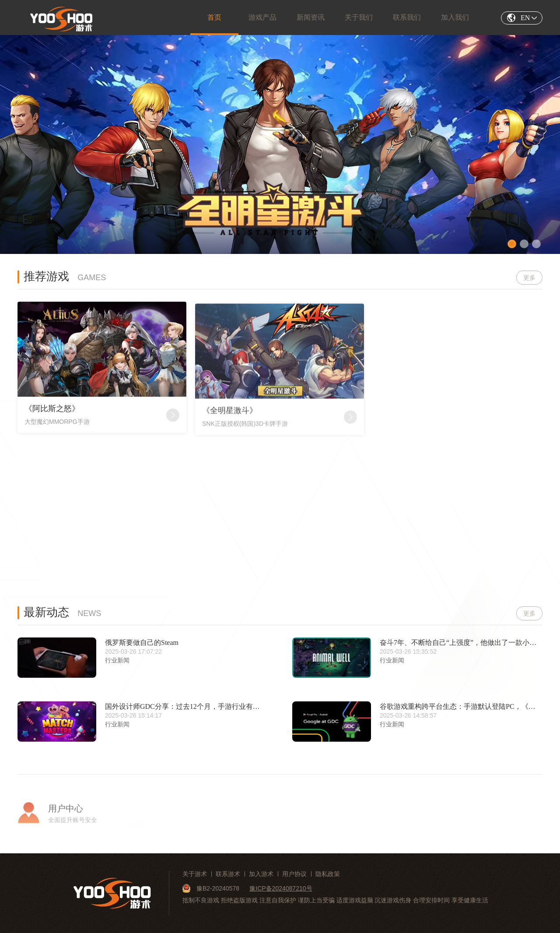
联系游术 (228, 874)
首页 (214, 17)
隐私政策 (328, 874)
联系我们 (407, 17)
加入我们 (455, 17)
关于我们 (359, 17)
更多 (529, 278)
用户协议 (294, 874)
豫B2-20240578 (212, 888)
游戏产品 (262, 17)
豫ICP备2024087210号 (281, 888)
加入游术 (261, 874)
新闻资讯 (311, 17)
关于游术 (195, 874)
